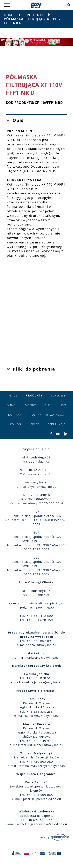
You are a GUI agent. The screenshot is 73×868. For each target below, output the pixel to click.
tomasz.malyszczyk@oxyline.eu (42, 766)
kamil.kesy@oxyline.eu (42, 716)
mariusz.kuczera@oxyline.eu (42, 745)
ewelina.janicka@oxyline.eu (42, 682)
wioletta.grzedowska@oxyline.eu (42, 824)
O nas (11, 405)
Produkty (34, 15)
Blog (48, 405)
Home (9, 15)
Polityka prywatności (47, 415)
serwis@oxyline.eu (42, 645)
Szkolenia (59, 396)
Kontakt (15, 415)
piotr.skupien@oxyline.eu (42, 799)
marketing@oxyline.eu (42, 657)
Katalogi (15, 424)
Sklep (35, 424)
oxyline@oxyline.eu (42, 487)
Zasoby (30, 405)
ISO (64, 405)
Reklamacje (57, 424)
